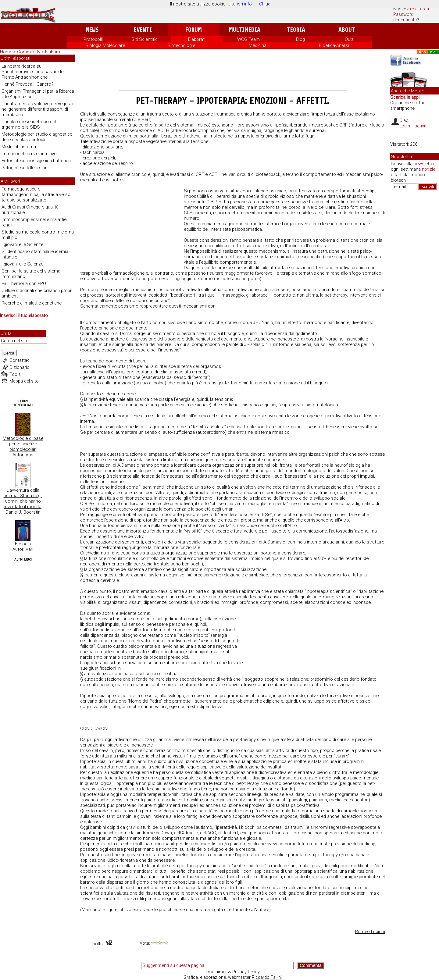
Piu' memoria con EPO (24, 283)
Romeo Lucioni (370, 932)
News (92, 30)
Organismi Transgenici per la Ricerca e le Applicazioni (38, 94)
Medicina (258, 45)
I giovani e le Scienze (22, 244)
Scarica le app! (405, 97)
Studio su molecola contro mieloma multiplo (38, 235)
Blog (300, 39)
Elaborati (197, 39)
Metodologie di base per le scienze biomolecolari (23, 444)
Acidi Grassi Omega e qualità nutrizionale (30, 210)
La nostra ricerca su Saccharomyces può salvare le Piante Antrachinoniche (32, 72)
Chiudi (265, 4)
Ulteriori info (240, 4)
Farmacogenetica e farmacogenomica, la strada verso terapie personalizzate (36, 194)
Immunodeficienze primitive (29, 154)
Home (6, 52)
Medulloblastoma (19, 147)
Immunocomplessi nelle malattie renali (34, 222)
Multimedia (245, 30)
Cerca (9, 353)
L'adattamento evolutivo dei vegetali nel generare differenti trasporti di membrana (37, 109)
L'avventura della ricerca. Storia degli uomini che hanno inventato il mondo (23, 498)
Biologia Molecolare (105, 45)
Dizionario (20, 367)
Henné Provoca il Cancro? (28, 84)
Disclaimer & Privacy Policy (233, 972)
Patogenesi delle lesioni (25, 168)
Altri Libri (23, 559)
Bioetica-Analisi (334, 45)
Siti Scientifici (145, 39)
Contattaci (20, 360)
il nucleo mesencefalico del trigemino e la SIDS (29, 124)
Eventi (143, 30)
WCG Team (248, 39)
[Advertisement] (233, 73)
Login (405, 126)
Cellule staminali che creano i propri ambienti (37, 293)
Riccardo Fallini (267, 977)
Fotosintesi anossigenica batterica (36, 161)
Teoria (296, 30)
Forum (193, 30)
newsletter (424, 164)
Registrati (419, 9)
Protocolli (93, 39)
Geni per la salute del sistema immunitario (31, 274)
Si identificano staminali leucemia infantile (35, 254)
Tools (15, 374)
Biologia (23, 544)
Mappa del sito (24, 381)
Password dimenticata (405, 17)
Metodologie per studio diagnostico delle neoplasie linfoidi (37, 137)
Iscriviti (421, 126)
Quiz (349, 39)
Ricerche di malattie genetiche (32, 303)
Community (29, 52)
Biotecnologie (181, 45)
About (347, 30)
